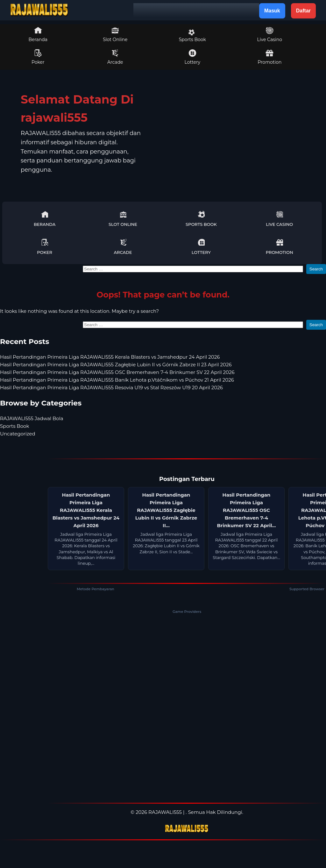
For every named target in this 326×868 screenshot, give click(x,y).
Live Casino (270, 34)
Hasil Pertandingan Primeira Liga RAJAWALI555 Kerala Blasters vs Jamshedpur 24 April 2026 (110, 357)
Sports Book (192, 36)
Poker (38, 57)
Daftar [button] (303, 11)
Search (316, 269)
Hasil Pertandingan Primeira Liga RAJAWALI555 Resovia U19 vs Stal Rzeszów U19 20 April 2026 (111, 387)
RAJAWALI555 (165, 812)
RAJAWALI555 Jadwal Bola (32, 418)
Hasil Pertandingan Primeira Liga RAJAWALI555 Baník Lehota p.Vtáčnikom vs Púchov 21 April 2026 (117, 380)
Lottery (192, 57)
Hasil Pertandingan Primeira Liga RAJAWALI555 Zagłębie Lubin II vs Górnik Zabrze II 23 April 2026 (116, 365)
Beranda (38, 34)
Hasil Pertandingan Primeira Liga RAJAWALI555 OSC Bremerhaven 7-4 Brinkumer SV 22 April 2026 (117, 372)
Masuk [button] (272, 11)
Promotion (269, 57)
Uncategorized (18, 434)
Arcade (115, 57)
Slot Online (115, 34)
